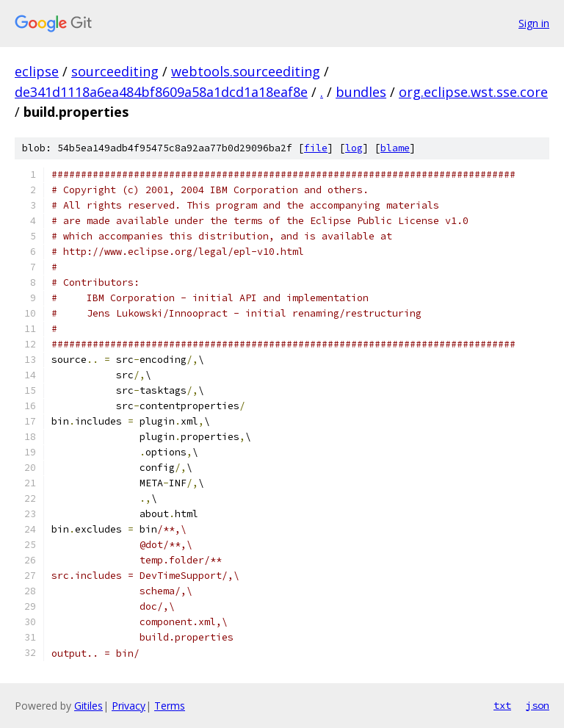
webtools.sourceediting (246, 71)
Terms (170, 706)
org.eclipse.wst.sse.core (473, 92)
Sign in (534, 23)
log (354, 148)
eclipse (37, 71)
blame (395, 148)
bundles (361, 92)
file (316, 148)
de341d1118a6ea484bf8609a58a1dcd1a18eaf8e (161, 92)
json (538, 705)
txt (502, 705)
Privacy (129, 706)
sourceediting (115, 71)
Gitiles (88, 706)
